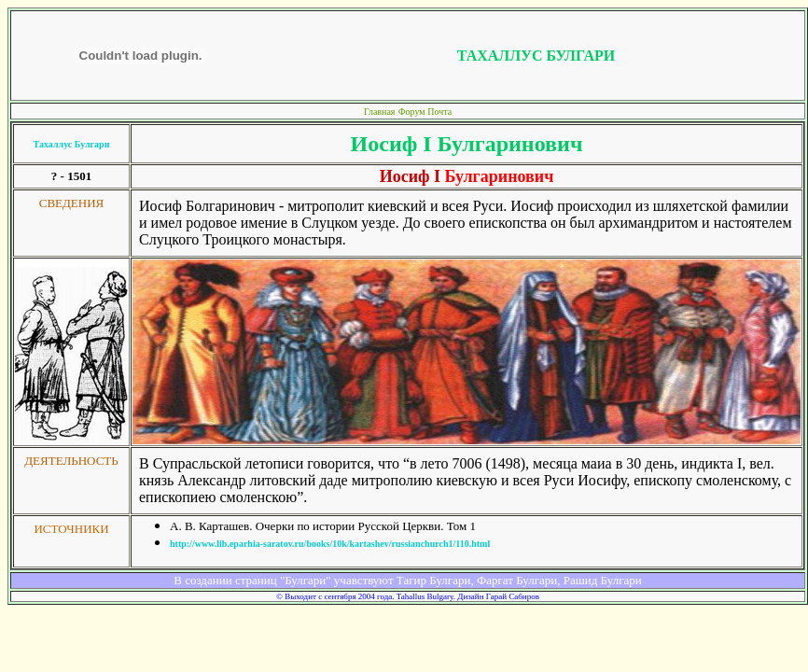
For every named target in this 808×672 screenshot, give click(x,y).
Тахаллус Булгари (72, 144)
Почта (439, 112)
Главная (380, 112)
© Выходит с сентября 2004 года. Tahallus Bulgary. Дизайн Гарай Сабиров (408, 596)
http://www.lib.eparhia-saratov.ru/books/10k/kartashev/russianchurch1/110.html (330, 544)
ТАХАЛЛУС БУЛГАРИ (536, 56)
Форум (413, 112)
